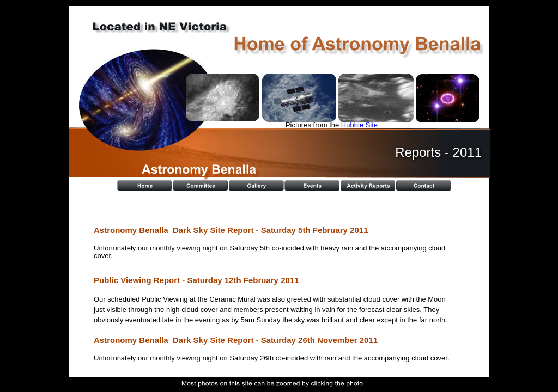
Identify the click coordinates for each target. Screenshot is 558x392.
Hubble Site (359, 125)
